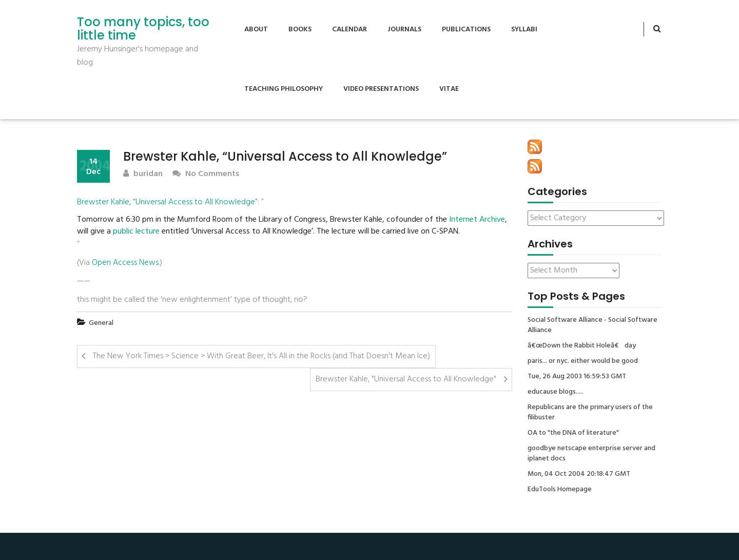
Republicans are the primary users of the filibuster (590, 413)
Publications (466, 30)
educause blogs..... (556, 392)
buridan (143, 174)
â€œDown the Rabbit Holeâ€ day (582, 346)
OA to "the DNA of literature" (573, 433)
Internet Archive (477, 220)
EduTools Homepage (560, 490)
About (256, 30)
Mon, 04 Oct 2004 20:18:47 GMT (579, 474)
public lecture (136, 232)
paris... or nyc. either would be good (583, 361)
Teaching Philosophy (284, 89)
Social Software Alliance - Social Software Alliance (592, 325)
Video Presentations (381, 89)
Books (300, 30)
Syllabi (524, 30)
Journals (404, 30)
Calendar (349, 30)
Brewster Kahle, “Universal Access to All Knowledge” (167, 202)
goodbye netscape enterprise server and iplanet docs (591, 454)
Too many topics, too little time (143, 29)
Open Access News (125, 263)
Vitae (449, 89)
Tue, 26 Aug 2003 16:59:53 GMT (577, 377)
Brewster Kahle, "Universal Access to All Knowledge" (406, 379)
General (101, 323)
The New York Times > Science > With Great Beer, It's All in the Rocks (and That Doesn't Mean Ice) (261, 356)
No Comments (206, 174)
